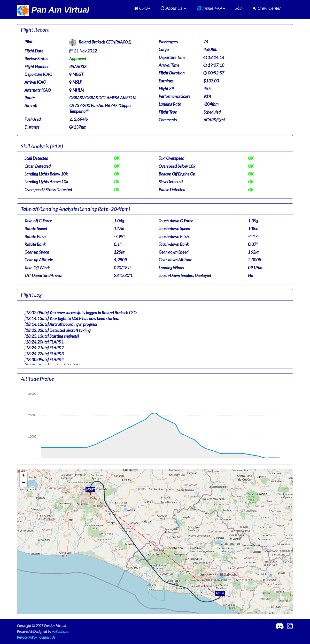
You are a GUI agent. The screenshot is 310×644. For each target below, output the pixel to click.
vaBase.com (61, 632)
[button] (142, 8)
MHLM (78, 90)
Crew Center (267, 8)
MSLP (77, 82)
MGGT (78, 74)
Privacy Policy (27, 637)
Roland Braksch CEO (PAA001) (105, 42)
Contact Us (47, 637)
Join (239, 8)
